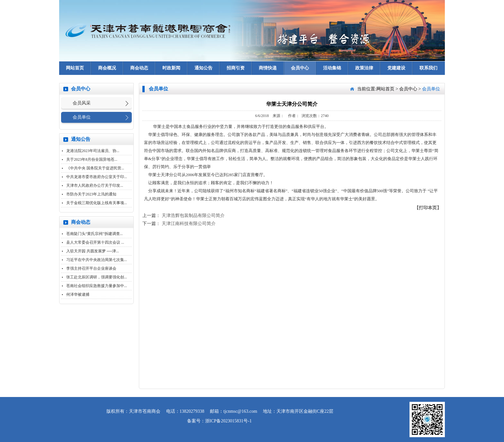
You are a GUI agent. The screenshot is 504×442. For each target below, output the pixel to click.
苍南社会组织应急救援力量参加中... (97, 286)
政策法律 (364, 68)
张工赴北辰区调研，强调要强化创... (97, 277)
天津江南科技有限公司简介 (189, 224)
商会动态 (139, 68)
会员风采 (82, 103)
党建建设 (396, 68)
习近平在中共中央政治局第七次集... (97, 260)
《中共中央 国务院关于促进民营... (95, 168)
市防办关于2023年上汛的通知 (91, 194)
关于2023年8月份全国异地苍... (92, 159)
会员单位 (82, 117)
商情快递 (268, 68)
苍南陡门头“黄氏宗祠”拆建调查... (94, 234)
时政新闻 (171, 68)
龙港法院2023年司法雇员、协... (93, 151)
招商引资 (236, 68)
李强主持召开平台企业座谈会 (91, 268)
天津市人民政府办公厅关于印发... (95, 185)
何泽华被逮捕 (78, 294)
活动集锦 (332, 68)
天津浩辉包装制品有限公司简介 (193, 216)
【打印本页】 (428, 208)
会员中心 (300, 68)
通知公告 (203, 68)
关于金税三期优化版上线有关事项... (97, 203)
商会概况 (107, 68)
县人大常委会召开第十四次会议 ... (95, 242)
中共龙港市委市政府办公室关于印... (97, 177)
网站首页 (75, 68)
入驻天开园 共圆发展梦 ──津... (93, 251)
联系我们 (428, 68)
